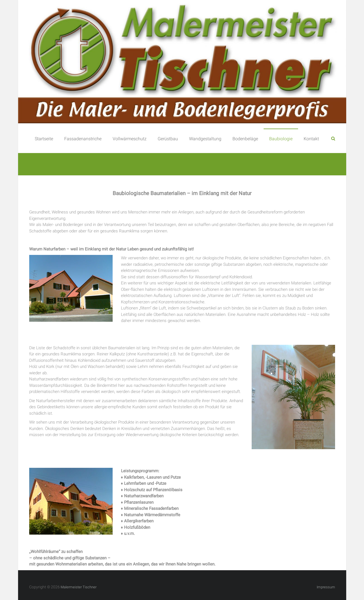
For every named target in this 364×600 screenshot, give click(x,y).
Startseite (44, 139)
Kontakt (311, 139)
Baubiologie (281, 139)
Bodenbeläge (245, 139)
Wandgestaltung (205, 139)
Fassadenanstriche (83, 139)
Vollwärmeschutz (130, 139)
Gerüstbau (168, 139)
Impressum (326, 587)
